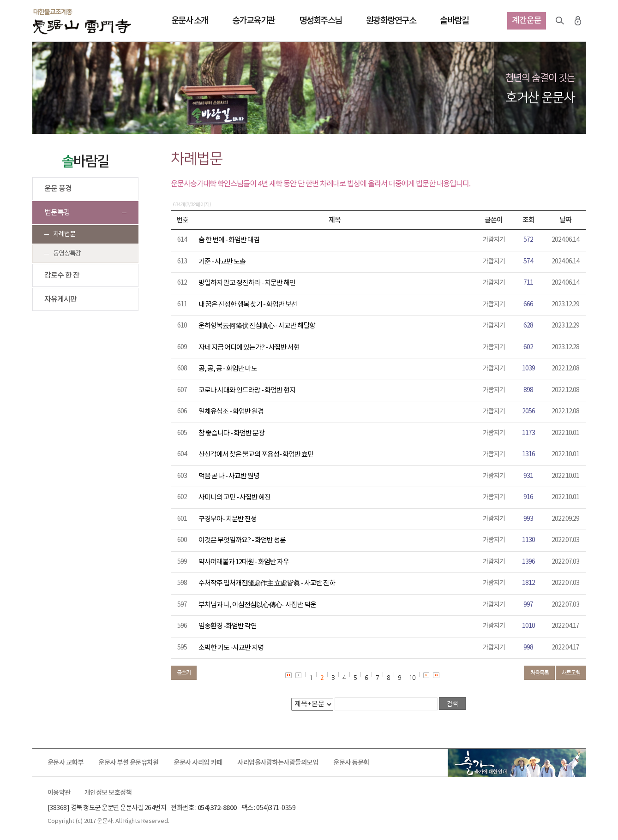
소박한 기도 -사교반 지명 (231, 648)
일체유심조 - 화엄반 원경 (231, 412)
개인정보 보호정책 (108, 793)
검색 (560, 21)
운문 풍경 (58, 189)
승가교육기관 (254, 21)
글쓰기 (184, 673)
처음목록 (540, 673)
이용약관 (59, 793)
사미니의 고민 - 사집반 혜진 (234, 497)
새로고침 (571, 673)
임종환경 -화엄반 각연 (228, 626)
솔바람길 (454, 21)
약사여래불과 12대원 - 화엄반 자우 (244, 562)
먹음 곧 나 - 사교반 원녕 (229, 476)
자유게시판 (60, 299)
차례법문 (64, 234)
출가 (517, 763)
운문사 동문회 (351, 763)
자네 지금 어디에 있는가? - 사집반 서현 (249, 348)
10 (412, 677)
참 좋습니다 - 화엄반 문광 (231, 433)
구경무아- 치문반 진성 (228, 519)
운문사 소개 (190, 21)
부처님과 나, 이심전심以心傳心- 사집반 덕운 (257, 605)
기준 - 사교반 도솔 (222, 262)
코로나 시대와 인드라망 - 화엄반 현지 (247, 390)
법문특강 (57, 213)
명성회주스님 (321, 21)
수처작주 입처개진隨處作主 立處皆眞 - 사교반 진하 (267, 583)
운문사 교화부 (66, 763)
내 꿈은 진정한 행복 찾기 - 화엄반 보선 (248, 305)
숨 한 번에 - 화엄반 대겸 (229, 240)
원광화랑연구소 (391, 21)
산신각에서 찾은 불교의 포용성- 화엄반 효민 (256, 455)
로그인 (578, 21)
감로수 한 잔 (62, 275)
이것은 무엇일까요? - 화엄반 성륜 (242, 540)
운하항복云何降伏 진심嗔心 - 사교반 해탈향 (257, 326)
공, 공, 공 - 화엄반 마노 (228, 369)
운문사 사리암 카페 (198, 763)
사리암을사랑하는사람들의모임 (278, 763)
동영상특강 (67, 253)
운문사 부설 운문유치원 (128, 763)
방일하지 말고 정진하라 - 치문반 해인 (247, 283)
